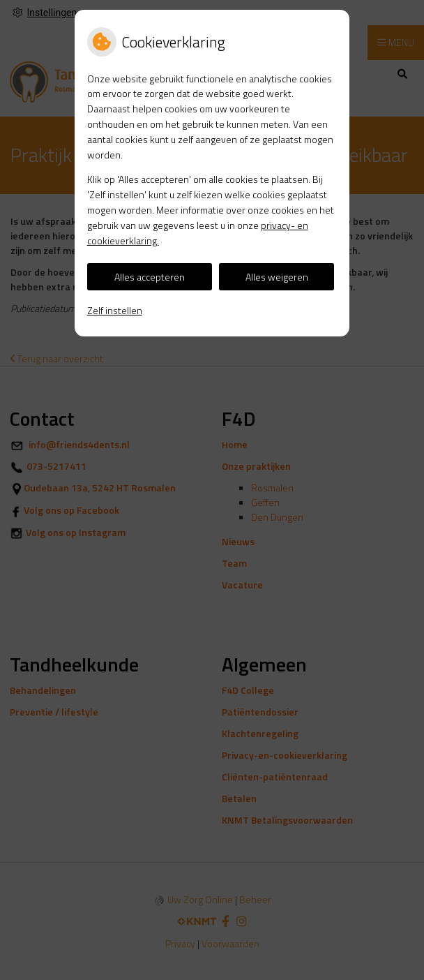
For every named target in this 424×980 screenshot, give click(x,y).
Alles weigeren (277, 277)
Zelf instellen (115, 310)
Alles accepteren (150, 277)
